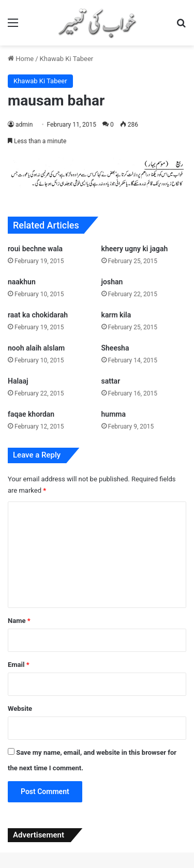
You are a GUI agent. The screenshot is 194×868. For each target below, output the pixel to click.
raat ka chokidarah (38, 315)
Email (19, 665)
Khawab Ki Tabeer (67, 59)
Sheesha (115, 348)
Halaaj (18, 381)
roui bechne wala (35, 249)
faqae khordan (31, 414)
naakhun (22, 282)
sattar (111, 381)
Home (21, 59)
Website (20, 709)
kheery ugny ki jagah (135, 249)
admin (24, 125)
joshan (112, 282)
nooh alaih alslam (36, 348)
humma (114, 414)
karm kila (116, 315)
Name (19, 621)
